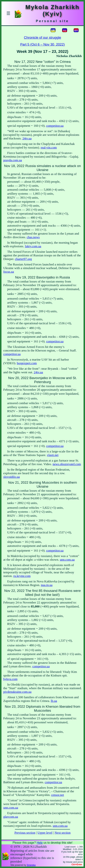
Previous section (25, 833)
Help (40, 843)
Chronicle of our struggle (42, 37)
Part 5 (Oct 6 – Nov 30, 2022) (43, 44)
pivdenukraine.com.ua (17, 692)
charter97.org (23, 259)
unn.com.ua (67, 560)
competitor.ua (55, 126)
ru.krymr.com (22, 576)
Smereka (31, 865)
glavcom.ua (11, 817)
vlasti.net (53, 455)
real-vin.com (49, 148)
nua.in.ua (47, 585)
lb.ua (54, 701)
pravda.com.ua (13, 160)
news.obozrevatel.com (67, 464)
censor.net (58, 795)
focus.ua (9, 272)
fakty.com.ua (33, 246)
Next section (63, 833)
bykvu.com (10, 679)
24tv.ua (27, 138)
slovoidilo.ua (12, 477)
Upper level (45, 833)
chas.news (33, 237)
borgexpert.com (27, 363)
